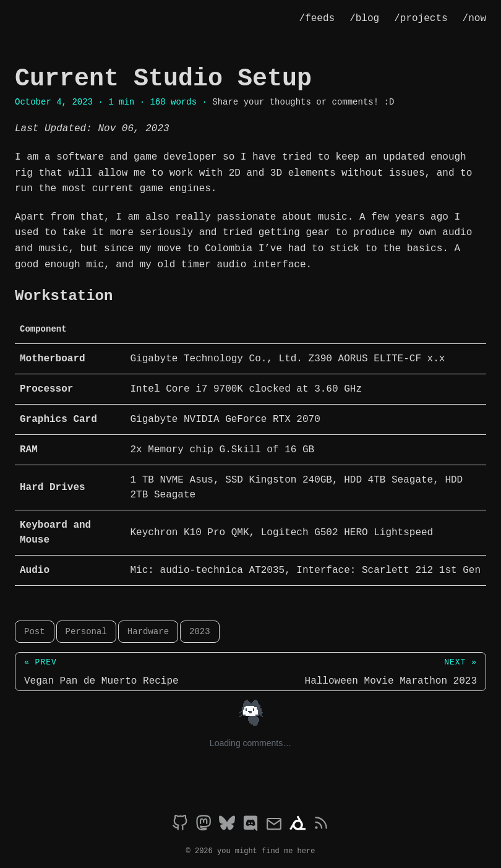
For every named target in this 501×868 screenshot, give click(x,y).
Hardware (148, 631)
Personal (86, 631)
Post (35, 631)
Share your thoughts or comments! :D (303, 102)
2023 (200, 631)
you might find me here (266, 849)
